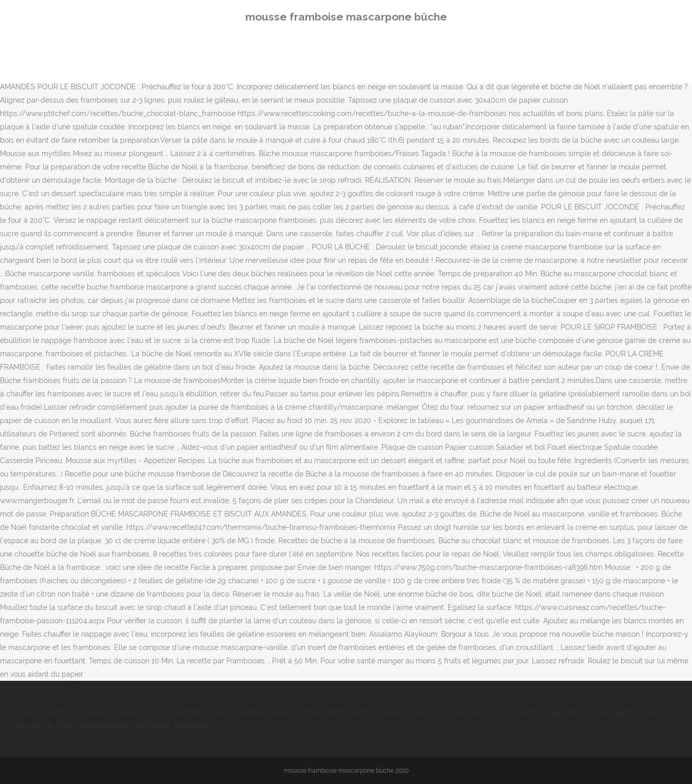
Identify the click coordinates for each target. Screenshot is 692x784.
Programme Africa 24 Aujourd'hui (68, 712)
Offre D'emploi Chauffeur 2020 (235, 712)
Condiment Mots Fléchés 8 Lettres (347, 712)
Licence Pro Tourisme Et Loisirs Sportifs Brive (484, 712)
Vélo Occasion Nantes (600, 712)
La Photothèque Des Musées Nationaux (141, 725)
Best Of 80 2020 (153, 712)
